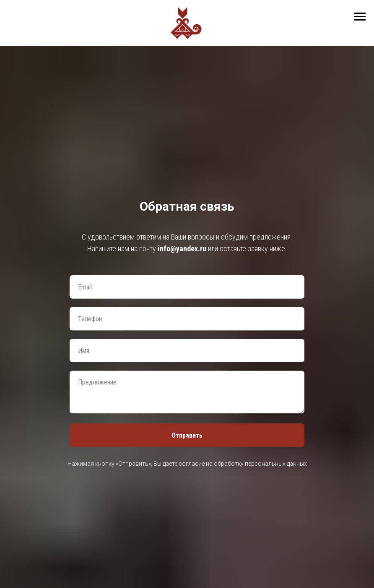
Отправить (187, 435)
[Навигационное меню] (360, 17)
